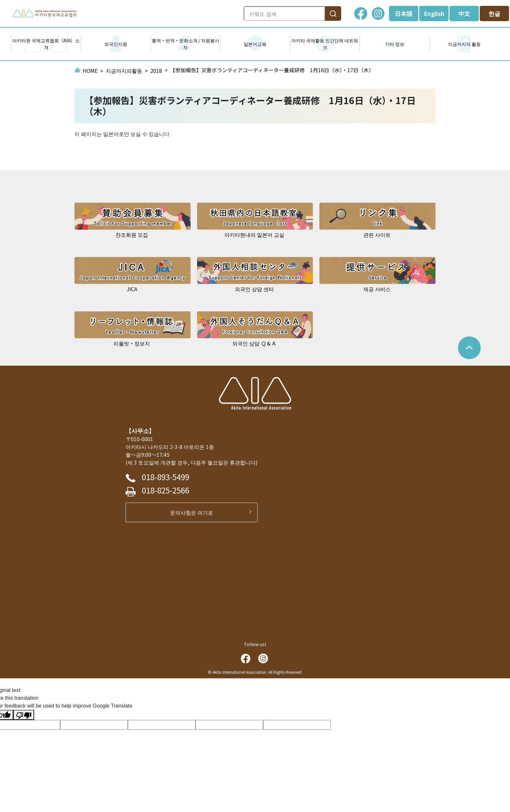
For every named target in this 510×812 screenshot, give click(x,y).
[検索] (333, 14)
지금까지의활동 (124, 71)
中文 (464, 13)
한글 (494, 13)
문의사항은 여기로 (194, 512)
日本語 (404, 13)
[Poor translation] (24, 715)
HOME (90, 71)
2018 (156, 71)
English (434, 13)
